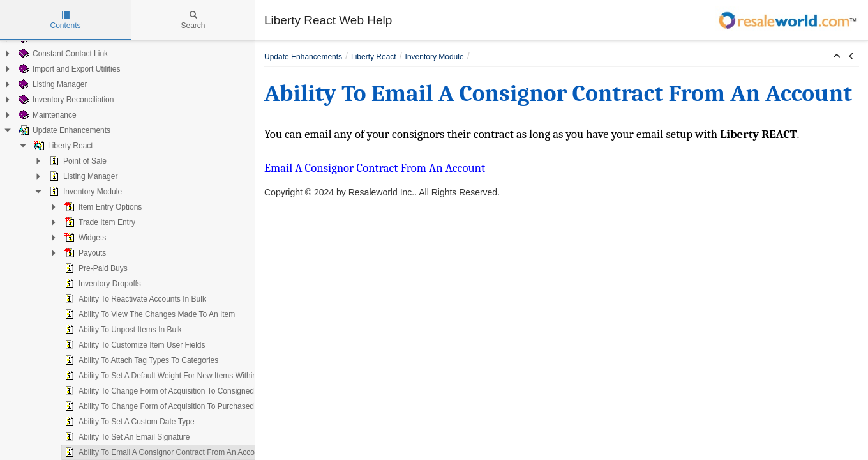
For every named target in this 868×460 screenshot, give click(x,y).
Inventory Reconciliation (52, 100)
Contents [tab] (65, 20)
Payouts (71, 253)
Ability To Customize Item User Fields (121, 345)
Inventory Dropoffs (89, 284)
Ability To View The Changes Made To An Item (136, 314)
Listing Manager (39, 84)
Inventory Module (71, 192)
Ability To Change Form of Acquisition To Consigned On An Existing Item (180, 391)
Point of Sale (64, 161)
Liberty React (49, 146)
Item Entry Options (89, 207)
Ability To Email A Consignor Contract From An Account (151, 452)
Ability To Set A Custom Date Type (116, 422)
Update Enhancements (50, 130)
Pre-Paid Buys (82, 268)
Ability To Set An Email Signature (113, 437)
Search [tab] (193, 20)
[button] (837, 57)
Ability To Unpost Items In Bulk (109, 330)
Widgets (71, 238)
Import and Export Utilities (55, 69)
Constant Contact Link (49, 54)
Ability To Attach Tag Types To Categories (127, 360)
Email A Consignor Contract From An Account (375, 168)
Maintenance (34, 115)
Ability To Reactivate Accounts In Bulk (121, 299)
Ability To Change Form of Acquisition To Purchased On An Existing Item (180, 406)
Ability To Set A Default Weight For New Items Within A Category (166, 376)
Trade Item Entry (86, 222)
